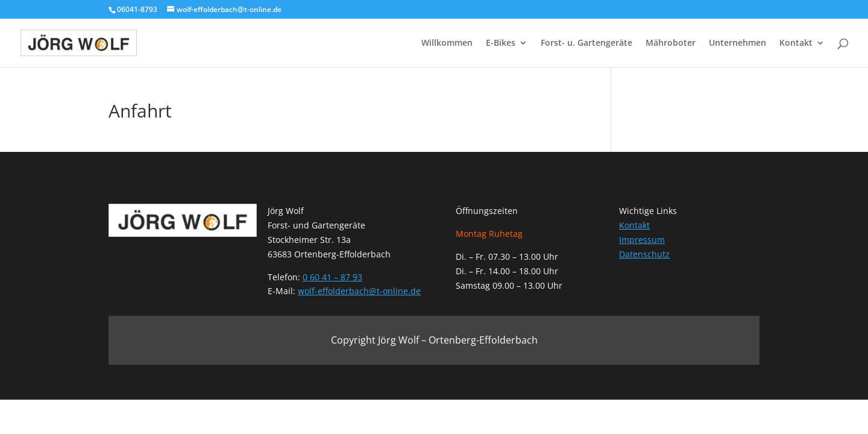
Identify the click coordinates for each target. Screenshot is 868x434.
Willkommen (447, 43)
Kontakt (796, 43)
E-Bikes (501, 43)
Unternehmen (737, 43)
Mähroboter (671, 43)
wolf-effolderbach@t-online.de (359, 291)
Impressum (642, 240)
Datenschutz (644, 254)
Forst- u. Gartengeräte (587, 43)
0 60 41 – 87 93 (332, 277)
